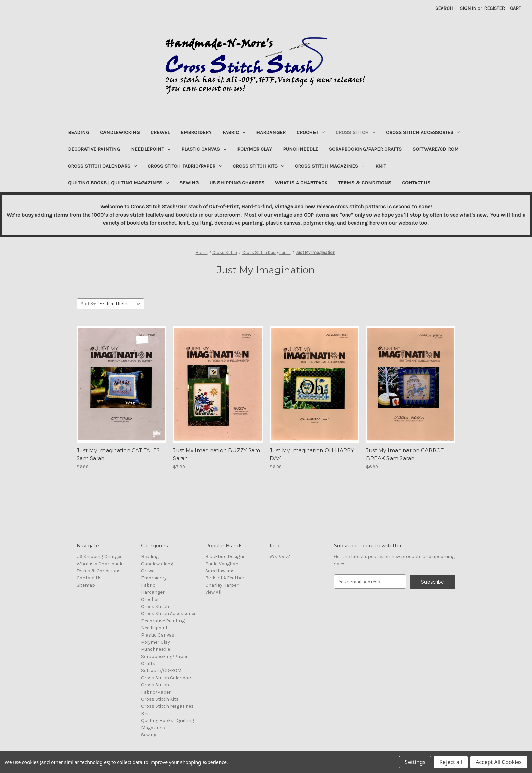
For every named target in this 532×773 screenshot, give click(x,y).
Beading (79, 132)
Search (444, 8)
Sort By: (88, 304)
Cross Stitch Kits (258, 166)
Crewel (160, 132)
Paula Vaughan (222, 564)
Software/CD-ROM (436, 149)
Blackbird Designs (225, 557)
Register (494, 8)
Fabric (234, 132)
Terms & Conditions (365, 183)
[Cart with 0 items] (516, 8)
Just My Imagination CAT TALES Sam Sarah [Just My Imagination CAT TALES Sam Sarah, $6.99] (118, 454)
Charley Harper (222, 585)
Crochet (311, 132)
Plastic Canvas (204, 149)
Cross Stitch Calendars (102, 166)
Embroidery (196, 132)
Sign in (468, 8)
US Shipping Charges (237, 183)
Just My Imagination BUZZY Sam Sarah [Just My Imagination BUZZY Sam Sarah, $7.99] (216, 454)
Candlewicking (120, 132)
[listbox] (121, 304)
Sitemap (86, 585)
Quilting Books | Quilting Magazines (118, 183)
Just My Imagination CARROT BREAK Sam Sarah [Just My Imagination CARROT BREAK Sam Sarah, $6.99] (405, 454)
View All (213, 592)
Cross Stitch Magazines (330, 166)
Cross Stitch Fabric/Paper (185, 166)
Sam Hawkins (220, 571)
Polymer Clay (255, 149)
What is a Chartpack (301, 183)
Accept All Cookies (499, 762)
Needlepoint (151, 149)
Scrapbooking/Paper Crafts (365, 149)
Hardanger (271, 132)
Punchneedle (301, 149)
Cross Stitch (355, 132)
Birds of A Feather (225, 578)
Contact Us (416, 183)
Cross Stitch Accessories (423, 132)
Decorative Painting (94, 149)
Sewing (189, 183)
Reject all (451, 762)
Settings (415, 762)
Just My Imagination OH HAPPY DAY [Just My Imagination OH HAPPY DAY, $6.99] (312, 454)
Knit (381, 166)
